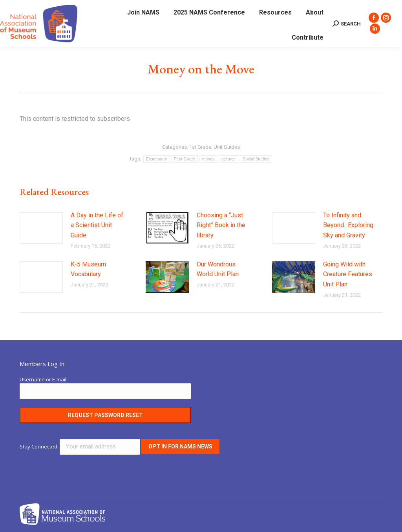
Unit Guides (227, 147)
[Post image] (41, 228)
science (228, 159)
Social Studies (256, 159)
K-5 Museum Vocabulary (88, 269)
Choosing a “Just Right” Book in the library (221, 225)
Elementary (157, 159)
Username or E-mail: (44, 379)
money (208, 159)
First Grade (185, 159)
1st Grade (200, 147)
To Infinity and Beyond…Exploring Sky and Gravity (348, 225)
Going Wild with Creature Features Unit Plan (348, 274)
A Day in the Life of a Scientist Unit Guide (97, 225)
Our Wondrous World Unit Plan (218, 269)
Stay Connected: (80, 446)
